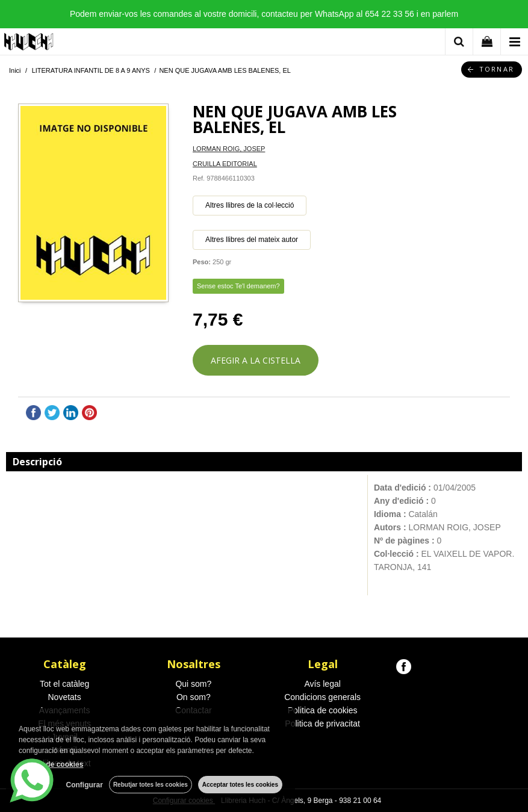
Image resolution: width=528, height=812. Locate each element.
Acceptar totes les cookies (240, 785)
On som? (194, 697)
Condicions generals (322, 697)
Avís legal (322, 684)
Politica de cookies (323, 710)
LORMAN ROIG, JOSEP (229, 149)
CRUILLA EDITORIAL (225, 164)
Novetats (65, 697)
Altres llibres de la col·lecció (250, 205)
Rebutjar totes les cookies (151, 785)
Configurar (85, 785)
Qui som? (193, 684)
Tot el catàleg (65, 684)
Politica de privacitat (322, 724)
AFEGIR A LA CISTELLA (256, 360)
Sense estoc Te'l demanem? (238, 286)
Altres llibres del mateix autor (252, 240)
